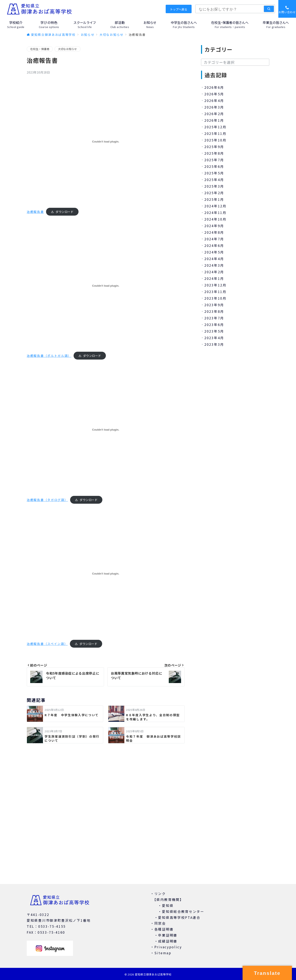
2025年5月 (214, 173)
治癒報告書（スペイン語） (47, 644)
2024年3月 (214, 265)
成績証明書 (168, 941)
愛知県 (168, 905)
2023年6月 (214, 325)
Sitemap (163, 953)
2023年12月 (215, 285)
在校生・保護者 (40, 49)
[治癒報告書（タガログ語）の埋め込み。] (106, 430)
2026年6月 (214, 87)
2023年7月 (214, 318)
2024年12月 (215, 206)
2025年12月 (215, 127)
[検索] (269, 9)
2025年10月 (215, 140)
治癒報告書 (35, 212)
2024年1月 (214, 278)
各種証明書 (164, 929)
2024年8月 (214, 232)
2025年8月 (214, 153)
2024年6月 (214, 245)
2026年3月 (214, 107)
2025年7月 (214, 160)
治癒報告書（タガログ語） (47, 500)
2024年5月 (214, 252)
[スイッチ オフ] (287, 9)
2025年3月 (214, 186)
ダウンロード (64, 212)
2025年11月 (215, 133)
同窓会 (160, 923)
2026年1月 (214, 120)
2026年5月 (214, 94)
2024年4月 (214, 259)
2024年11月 (215, 213)
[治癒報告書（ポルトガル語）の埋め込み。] (106, 286)
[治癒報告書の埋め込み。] (106, 142)
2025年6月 (214, 166)
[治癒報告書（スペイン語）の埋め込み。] (106, 574)
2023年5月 (214, 331)
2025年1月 (214, 199)
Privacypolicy (168, 947)
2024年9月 (214, 226)
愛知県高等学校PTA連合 (179, 917)
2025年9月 (214, 147)
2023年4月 (214, 338)
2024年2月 (214, 272)
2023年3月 (214, 344)
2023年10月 (215, 298)
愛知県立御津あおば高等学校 (153, 974)
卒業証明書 (168, 935)
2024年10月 (215, 219)
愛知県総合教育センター (183, 911)
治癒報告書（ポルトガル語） (49, 356)
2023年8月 (214, 311)
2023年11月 (215, 292)
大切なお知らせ (68, 49)
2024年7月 (214, 239)
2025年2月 (214, 193)
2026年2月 (214, 114)
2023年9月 (214, 305)
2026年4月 (214, 100)
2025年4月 (214, 180)
